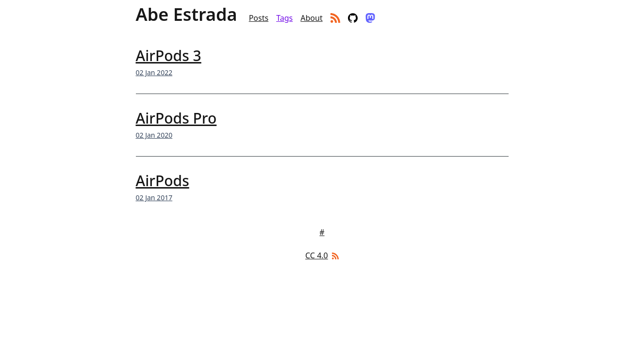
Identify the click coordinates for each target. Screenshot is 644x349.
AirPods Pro (176, 118)
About (311, 18)
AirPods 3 (169, 56)
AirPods (163, 181)
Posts (259, 18)
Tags (284, 18)
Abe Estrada (187, 15)
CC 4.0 (317, 255)
